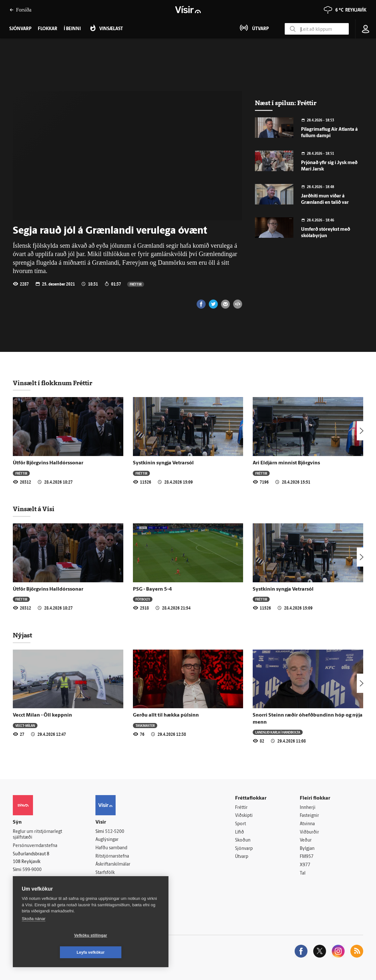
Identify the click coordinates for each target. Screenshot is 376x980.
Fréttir (136, 284)
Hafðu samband (111, 848)
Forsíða (20, 10)
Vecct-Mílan (25, 725)
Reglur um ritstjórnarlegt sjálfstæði (37, 835)
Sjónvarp (244, 849)
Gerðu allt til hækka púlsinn (166, 715)
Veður (306, 840)
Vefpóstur (105, 889)
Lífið (240, 832)
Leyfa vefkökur (129, 952)
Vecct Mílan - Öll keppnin (42, 715)
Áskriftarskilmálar (113, 864)
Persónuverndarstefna (35, 846)
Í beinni (72, 29)
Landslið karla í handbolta (278, 732)
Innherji (308, 808)
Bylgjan (307, 849)
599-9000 (32, 870)
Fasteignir (309, 816)
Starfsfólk (105, 873)
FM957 (307, 857)
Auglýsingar (107, 840)
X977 (305, 865)
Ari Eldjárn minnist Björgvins (286, 463)
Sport (241, 824)
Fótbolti (143, 599)
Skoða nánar (34, 936)
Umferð (103, 881)
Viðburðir (309, 832)
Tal (303, 873)
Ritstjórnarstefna (112, 856)
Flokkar (48, 29)
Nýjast (22, 635)
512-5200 (115, 832)
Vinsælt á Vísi (34, 509)
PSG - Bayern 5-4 (152, 589)
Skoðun (243, 840)
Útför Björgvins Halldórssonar (48, 463)
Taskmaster (145, 725)
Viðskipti (244, 816)
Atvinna (307, 824)
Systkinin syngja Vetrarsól (163, 463)
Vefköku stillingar (53, 952)
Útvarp (242, 857)
